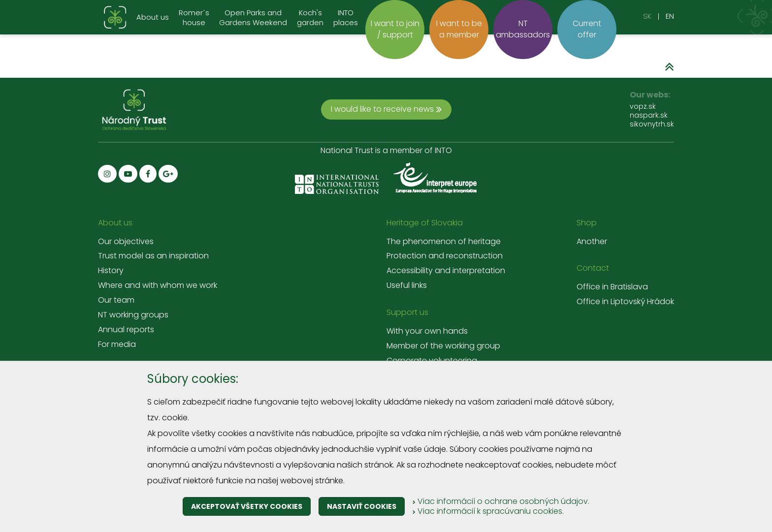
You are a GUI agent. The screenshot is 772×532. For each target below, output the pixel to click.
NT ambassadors (523, 29)
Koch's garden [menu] (310, 18)
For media (117, 344)
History (111, 271)
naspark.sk (649, 115)
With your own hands (427, 331)
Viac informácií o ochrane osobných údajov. (501, 501)
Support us (407, 313)
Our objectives (126, 242)
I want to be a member (459, 29)
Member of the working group (443, 346)
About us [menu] (153, 17)
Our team (116, 300)
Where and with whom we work (158, 285)
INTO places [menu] (346, 18)
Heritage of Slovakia (425, 223)
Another (592, 242)
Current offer (587, 29)
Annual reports (126, 330)
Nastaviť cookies (362, 506)
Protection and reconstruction (445, 256)
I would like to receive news (386, 109)
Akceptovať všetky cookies (247, 506)
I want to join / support (395, 29)
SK (647, 16)
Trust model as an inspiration (153, 256)
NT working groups (133, 315)
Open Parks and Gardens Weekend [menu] (253, 18)
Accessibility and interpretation (446, 271)
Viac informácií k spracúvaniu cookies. (488, 511)
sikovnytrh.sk (652, 124)
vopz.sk (643, 106)
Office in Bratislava (612, 287)
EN (670, 16)
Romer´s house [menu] (194, 18)
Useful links (407, 285)
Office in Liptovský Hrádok (625, 302)
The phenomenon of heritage (444, 242)
